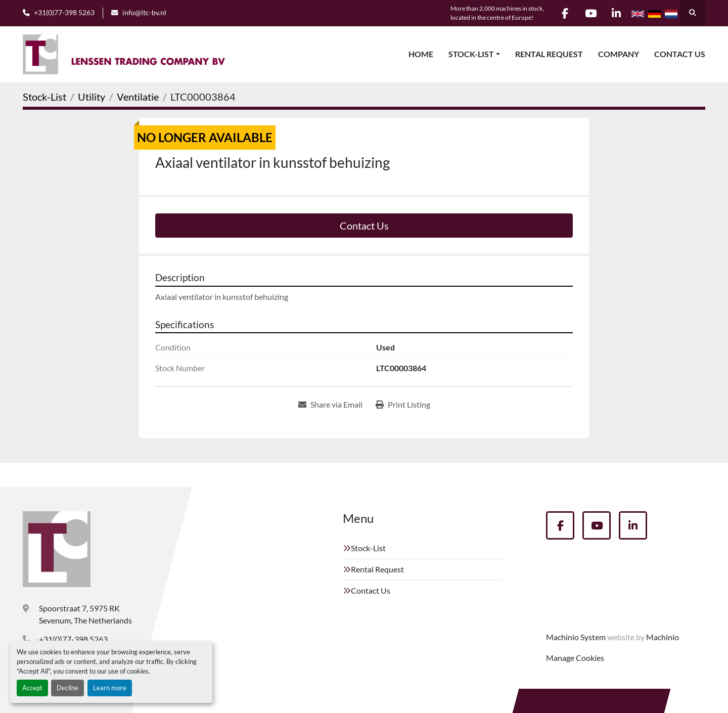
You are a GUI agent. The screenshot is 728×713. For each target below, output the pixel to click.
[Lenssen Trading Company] (57, 549)
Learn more (110, 688)
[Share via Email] (330, 405)
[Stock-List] (44, 97)
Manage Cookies (575, 658)
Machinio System (576, 637)
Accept (32, 688)
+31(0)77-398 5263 (64, 13)
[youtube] (590, 13)
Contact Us (680, 54)
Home (421, 54)
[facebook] (565, 13)
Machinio (663, 637)
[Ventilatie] (138, 97)
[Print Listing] (403, 405)
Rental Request (549, 54)
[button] (474, 54)
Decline (67, 688)
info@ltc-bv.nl (144, 13)
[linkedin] (616, 13)
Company (619, 54)
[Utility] (92, 97)
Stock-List (471, 54)
